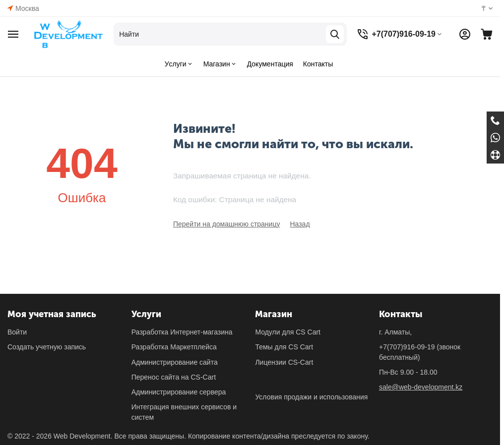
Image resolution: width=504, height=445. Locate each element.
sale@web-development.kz (421, 387)
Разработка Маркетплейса (174, 347)
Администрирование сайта (175, 362)
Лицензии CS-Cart (284, 362)
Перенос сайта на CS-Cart (174, 377)
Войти (17, 332)
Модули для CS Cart (288, 332)
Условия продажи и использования (311, 397)
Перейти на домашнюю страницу (227, 224)
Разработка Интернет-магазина (182, 332)
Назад (300, 224)
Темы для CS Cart (284, 347)
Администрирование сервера (179, 392)
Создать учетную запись (47, 347)
